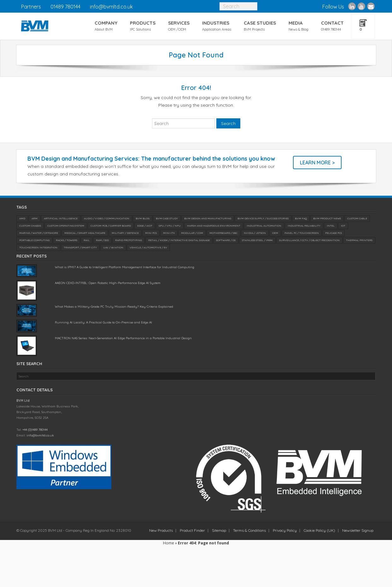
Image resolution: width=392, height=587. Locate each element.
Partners (31, 7)
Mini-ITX (169, 233)
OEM (275, 233)
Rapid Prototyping (129, 240)
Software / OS (226, 240)
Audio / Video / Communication (107, 218)
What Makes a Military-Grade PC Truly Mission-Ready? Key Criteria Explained (114, 307)
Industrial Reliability (304, 226)
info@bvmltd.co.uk (111, 7)
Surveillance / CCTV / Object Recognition (309, 240)
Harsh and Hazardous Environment (214, 226)
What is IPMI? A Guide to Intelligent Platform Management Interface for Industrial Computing (125, 267)
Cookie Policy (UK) (319, 530)
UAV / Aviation (113, 247)
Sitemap (219, 530)
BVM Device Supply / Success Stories (263, 218)
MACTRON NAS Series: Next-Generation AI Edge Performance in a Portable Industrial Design (123, 338)
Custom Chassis (30, 226)
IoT (343, 226)
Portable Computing (34, 240)
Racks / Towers (67, 240)
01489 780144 (65, 7)
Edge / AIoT (145, 226)
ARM (35, 218)
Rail (87, 240)
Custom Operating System (66, 226)
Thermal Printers (359, 240)
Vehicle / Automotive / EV (148, 247)
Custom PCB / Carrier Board (111, 226)
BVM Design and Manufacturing (208, 218)
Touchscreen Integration (38, 247)
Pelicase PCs (333, 233)
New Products (161, 530)
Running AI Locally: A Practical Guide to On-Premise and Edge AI (103, 322)
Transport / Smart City (80, 247)
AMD (22, 218)
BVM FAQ (301, 218)
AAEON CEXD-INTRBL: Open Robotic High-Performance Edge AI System (108, 283)
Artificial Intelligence (61, 218)
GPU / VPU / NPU (170, 226)
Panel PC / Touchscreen (302, 233)
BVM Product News (327, 218)
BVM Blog (143, 218)
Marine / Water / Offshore (39, 233)
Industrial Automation (264, 226)
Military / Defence (125, 233)
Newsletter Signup (358, 530)
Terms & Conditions (249, 530)
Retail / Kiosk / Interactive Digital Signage (179, 240)
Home (169, 543)
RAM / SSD (102, 240)
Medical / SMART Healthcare (85, 233)
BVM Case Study (167, 218)
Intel (331, 226)
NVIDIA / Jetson (255, 233)
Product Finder (192, 530)
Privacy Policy (285, 530)
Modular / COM (192, 233)
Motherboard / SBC (223, 233)
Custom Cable (357, 218)
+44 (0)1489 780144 (35, 430)
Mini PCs (151, 233)
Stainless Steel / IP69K (257, 240)
